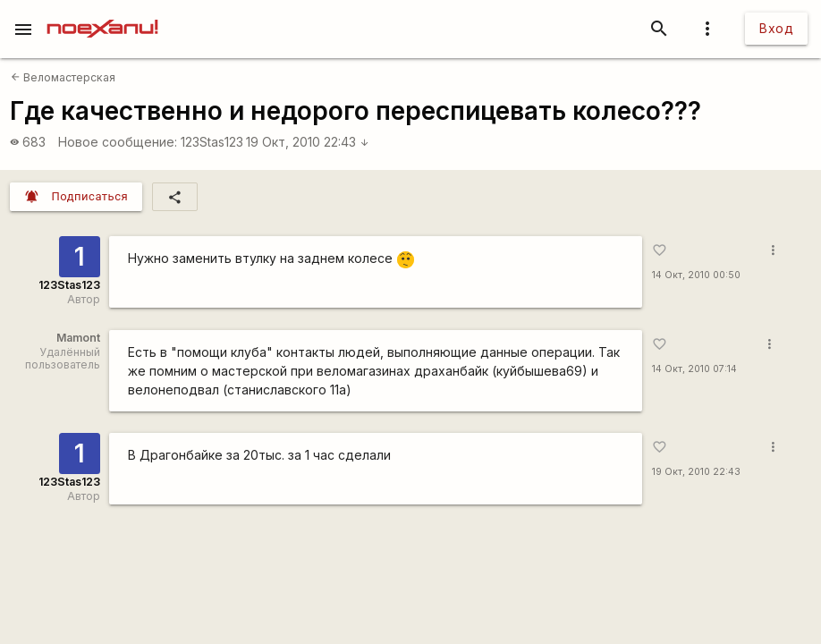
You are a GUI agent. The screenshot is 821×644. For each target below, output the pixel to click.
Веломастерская (63, 77)
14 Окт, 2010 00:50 (696, 275)
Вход (776, 28)
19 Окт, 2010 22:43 (308, 142)
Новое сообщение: (118, 142)
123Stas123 (212, 142)
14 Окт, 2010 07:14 (694, 369)
